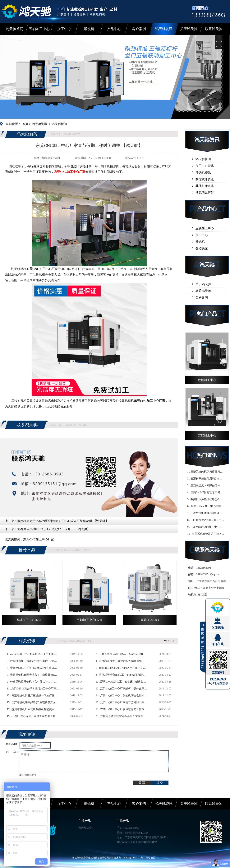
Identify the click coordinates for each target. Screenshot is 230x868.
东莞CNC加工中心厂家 (39, 539)
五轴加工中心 (39, 29)
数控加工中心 (86, 828)
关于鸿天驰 (189, 29)
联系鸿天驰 (214, 29)
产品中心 (114, 29)
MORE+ (169, 641)
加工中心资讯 (205, 166)
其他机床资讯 (205, 186)
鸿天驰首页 (14, 29)
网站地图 (150, 858)
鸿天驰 (207, 265)
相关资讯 (27, 641)
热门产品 (207, 314)
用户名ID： (13, 744)
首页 (25, 124)
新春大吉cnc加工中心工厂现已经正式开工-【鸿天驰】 (54, 529)
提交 (160, 783)
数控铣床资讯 (205, 179)
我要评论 (27, 734)
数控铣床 (202, 248)
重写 (142, 783)
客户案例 (139, 29)
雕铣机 (89, 29)
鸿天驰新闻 (59, 124)
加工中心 (64, 29)
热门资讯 (207, 455)
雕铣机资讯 (203, 173)
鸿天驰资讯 (164, 29)
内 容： (12, 752)
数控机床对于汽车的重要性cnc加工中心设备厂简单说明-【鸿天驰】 (63, 521)
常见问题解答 (205, 193)
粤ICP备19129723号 (133, 858)
